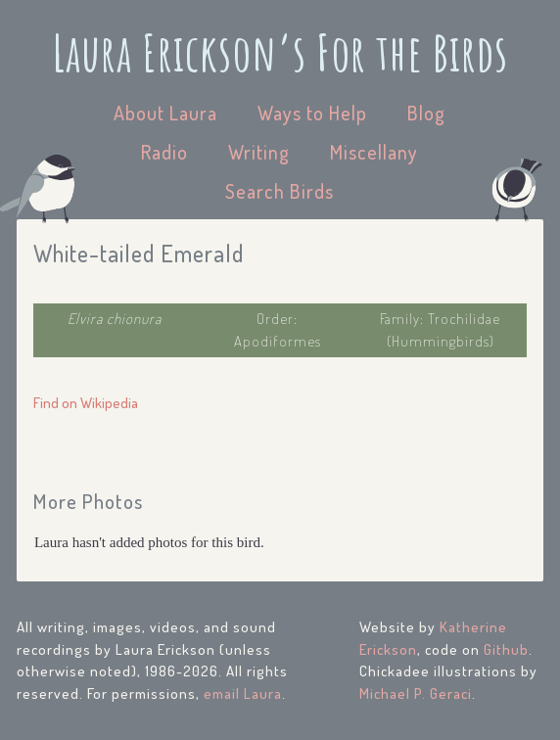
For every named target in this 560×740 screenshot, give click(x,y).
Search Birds (280, 191)
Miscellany (374, 152)
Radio (164, 152)
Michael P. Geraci (416, 694)
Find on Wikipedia (86, 403)
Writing (259, 152)
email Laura (243, 694)
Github (506, 649)
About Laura (165, 113)
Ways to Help (312, 113)
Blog (426, 113)
